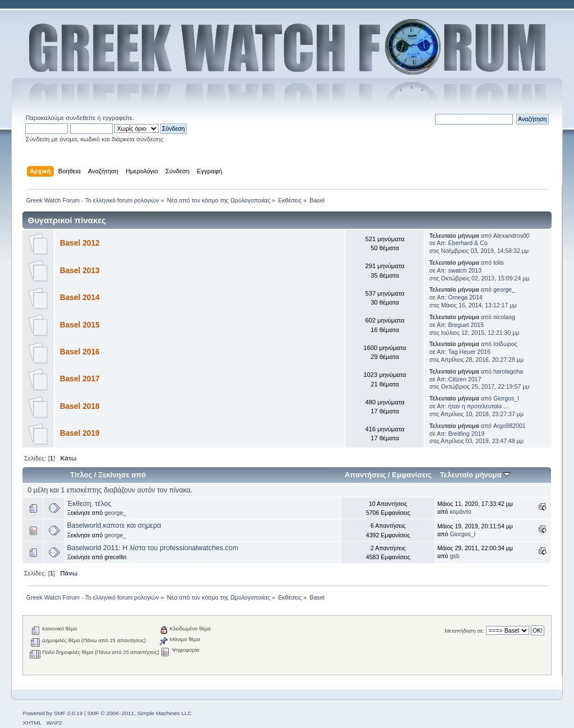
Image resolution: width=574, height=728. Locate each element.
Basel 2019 (80, 433)
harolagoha (508, 371)
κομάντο (460, 512)
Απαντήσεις (365, 475)
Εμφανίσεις (411, 475)
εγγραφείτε (117, 118)
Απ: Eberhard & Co (462, 243)
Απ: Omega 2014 (460, 297)
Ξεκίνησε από (122, 475)
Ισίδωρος (505, 344)
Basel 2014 (80, 298)
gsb (454, 556)
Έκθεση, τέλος (89, 504)
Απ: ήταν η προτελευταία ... (473, 406)
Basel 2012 (80, 243)
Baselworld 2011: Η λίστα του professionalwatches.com (152, 548)
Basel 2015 (80, 325)
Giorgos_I (506, 398)
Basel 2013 (80, 271)
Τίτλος (81, 475)
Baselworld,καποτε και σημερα (114, 526)
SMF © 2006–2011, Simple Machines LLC (140, 713)
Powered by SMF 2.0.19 (52, 713)
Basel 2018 (80, 406)
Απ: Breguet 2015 (460, 325)
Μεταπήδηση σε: (464, 631)
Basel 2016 (80, 352)
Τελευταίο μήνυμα (475, 475)
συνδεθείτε (80, 118)
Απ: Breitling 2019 (460, 434)
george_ (504, 289)
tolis (499, 262)
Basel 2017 (80, 379)
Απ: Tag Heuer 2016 (464, 352)
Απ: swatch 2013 (459, 270)
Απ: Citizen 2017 (459, 379)
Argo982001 (510, 426)
